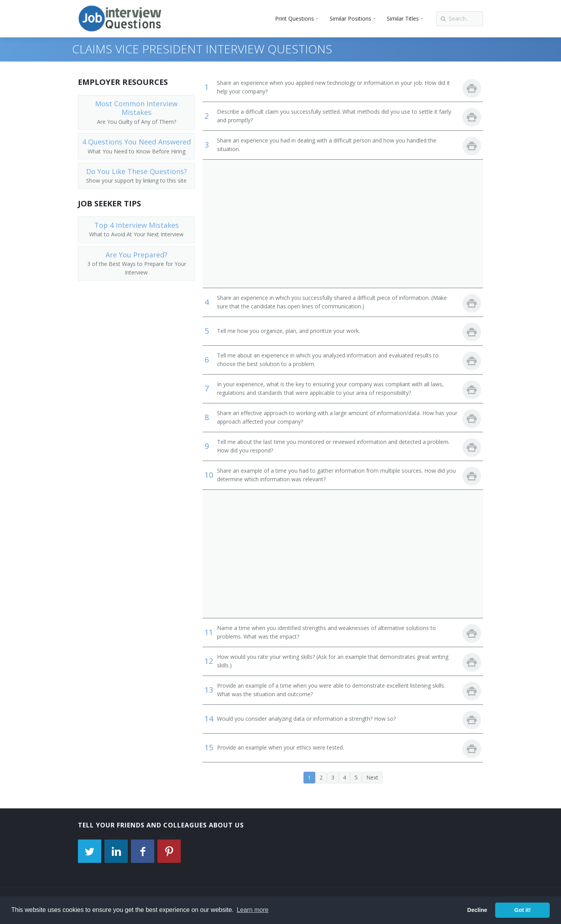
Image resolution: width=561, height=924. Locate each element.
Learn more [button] (252, 910)
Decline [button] (477, 910)
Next (372, 777)
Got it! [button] (522, 910)
